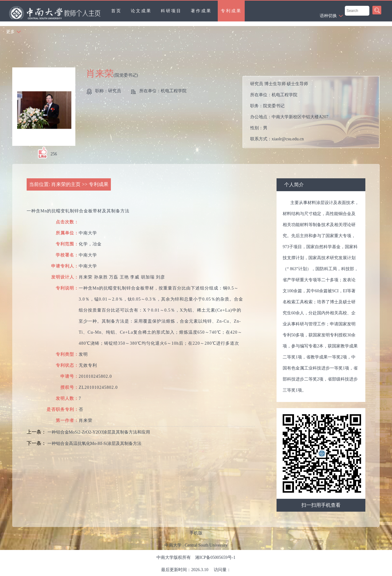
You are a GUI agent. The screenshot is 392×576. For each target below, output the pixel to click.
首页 (116, 11)
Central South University (206, 545)
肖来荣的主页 (66, 184)
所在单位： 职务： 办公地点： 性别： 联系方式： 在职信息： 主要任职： (313, 112)
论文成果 (141, 11)
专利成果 (231, 11)
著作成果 (201, 11)
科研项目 (171, 11)
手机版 (196, 533)
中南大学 (173, 545)
